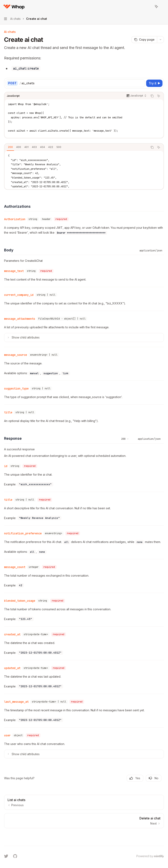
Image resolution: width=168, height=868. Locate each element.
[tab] (10, 147)
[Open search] (149, 7)
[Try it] (154, 83)
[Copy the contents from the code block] (152, 96)
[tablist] (76, 147)
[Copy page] (144, 40)
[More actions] (163, 7)
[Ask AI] (159, 96)
